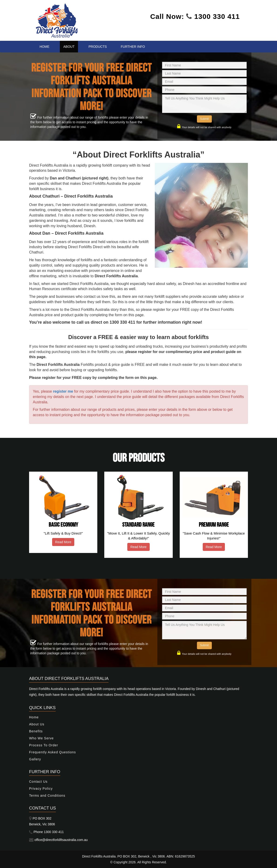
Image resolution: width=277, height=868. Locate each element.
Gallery (35, 759)
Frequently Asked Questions (52, 752)
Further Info (133, 47)
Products (98, 47)
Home (44, 47)
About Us (37, 724)
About (69, 47)
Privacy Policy (41, 789)
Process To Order (44, 745)
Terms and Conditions (47, 796)
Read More (63, 542)
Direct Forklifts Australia (99, 856)
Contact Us (38, 782)
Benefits (36, 731)
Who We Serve (41, 738)
